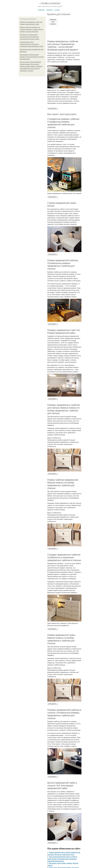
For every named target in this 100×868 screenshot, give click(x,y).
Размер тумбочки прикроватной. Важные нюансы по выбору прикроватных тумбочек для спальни (63, 484)
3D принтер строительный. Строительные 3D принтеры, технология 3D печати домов (30, 37)
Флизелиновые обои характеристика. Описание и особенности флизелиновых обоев (32, 44)
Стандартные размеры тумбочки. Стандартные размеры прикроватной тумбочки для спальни (63, 123)
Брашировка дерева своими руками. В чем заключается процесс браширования (32, 57)
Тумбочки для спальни (53, 22)
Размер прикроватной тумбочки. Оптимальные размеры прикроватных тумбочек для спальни (63, 265)
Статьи (57, 10)
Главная (41, 10)
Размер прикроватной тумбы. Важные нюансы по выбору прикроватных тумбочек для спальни (62, 639)
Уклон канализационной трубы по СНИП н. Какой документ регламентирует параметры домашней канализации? (62, 859)
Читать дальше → (53, 108)
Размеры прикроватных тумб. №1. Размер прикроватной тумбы (64, 332)
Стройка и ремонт (50, 3)
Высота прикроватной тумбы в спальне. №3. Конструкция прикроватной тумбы (62, 785)
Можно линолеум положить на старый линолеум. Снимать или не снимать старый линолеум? (32, 29)
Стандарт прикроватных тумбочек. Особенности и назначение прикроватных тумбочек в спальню (64, 557)
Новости (49, 10)
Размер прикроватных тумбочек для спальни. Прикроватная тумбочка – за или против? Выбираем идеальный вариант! (63, 46)
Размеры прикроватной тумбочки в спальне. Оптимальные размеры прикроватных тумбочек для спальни (64, 714)
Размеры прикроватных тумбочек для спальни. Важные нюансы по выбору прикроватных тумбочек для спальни (64, 409)
